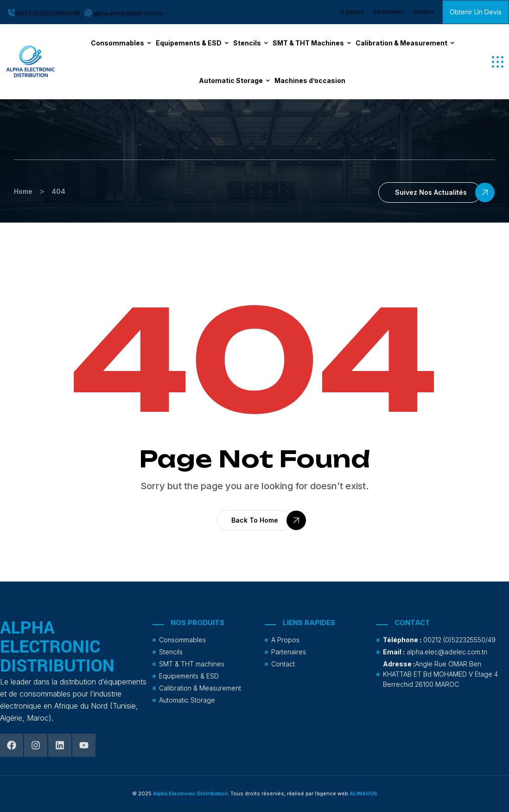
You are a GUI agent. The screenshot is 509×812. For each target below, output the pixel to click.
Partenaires (388, 12)
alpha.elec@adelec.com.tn (128, 13)
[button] (498, 62)
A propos (352, 12)
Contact (423, 12)
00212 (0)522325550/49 (48, 13)
